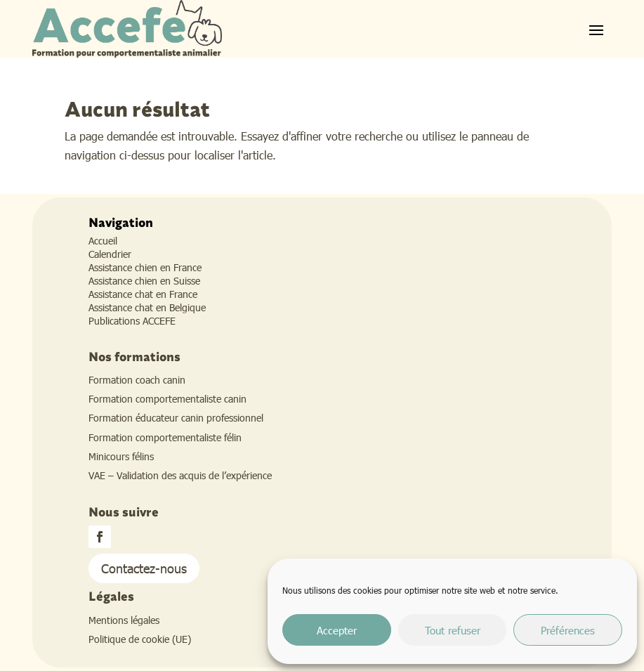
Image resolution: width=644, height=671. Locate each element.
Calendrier (110, 254)
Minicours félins (121, 456)
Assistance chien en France (145, 267)
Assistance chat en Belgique (147, 307)
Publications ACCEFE (132, 321)
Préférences (568, 630)
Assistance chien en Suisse (144, 281)
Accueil (103, 241)
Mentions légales (124, 620)
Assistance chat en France (143, 294)
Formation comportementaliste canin (167, 399)
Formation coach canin (137, 380)
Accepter (337, 630)
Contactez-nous (144, 568)
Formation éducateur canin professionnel (176, 418)
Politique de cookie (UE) (140, 639)
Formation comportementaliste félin (165, 437)
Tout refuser (453, 630)
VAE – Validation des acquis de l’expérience (180, 475)
